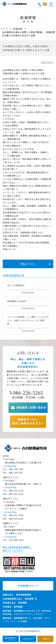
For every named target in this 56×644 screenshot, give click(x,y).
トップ (4, 29)
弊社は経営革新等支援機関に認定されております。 (17, 549)
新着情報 (18, 29)
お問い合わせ (28, 639)
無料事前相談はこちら (11, 639)
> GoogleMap (10, 466)
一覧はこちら (27, 264)
